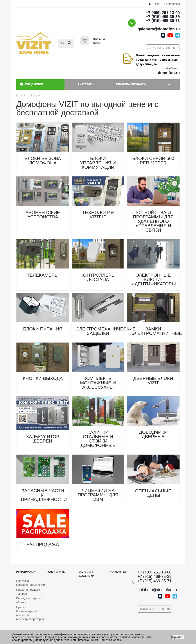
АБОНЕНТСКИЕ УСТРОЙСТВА (43, 215)
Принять (178, 637)
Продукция (34, 84)
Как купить (85, 84)
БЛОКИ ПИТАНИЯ (43, 329)
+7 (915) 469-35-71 (163, 21)
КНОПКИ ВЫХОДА (43, 378)
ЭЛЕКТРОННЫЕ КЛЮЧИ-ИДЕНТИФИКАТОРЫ (154, 279)
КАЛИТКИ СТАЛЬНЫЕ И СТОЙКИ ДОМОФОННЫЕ (98, 439)
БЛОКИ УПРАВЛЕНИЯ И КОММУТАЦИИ (98, 163)
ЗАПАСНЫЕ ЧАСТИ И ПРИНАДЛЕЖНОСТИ (44, 495)
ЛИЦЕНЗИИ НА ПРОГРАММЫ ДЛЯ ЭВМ (98, 495)
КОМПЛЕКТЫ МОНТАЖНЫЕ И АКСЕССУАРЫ (98, 383)
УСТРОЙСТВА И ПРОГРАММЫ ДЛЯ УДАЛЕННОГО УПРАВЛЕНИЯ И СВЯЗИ (153, 221)
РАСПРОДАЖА (43, 544)
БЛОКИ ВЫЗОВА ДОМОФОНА (43, 161)
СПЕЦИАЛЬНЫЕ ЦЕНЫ (153, 493)
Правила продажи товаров (28, 592)
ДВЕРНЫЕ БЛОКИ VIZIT (153, 380)
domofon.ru (169, 73)
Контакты (118, 572)
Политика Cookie (111, 640)
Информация (27, 572)
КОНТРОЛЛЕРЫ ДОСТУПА (98, 277)
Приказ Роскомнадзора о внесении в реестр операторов (30, 613)
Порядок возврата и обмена (29, 600)
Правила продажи (131, 84)
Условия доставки (86, 574)
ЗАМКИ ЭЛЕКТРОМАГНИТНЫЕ (157, 331)
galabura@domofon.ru (159, 29)
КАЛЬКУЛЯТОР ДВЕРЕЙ (43, 439)
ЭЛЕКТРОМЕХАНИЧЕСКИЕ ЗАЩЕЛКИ (106, 331)
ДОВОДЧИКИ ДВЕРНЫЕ (153, 434)
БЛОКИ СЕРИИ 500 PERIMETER (153, 161)
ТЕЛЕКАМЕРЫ (43, 275)
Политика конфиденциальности (31, 583)
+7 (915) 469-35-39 (163, 17)
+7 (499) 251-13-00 (163, 13)
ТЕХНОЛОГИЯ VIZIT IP (98, 215)
